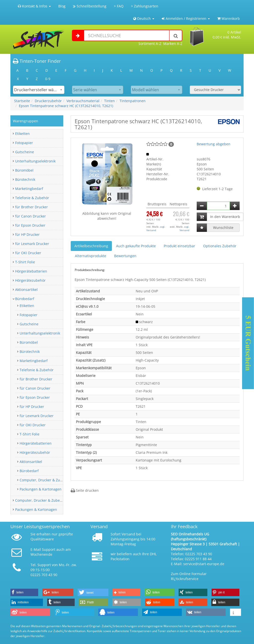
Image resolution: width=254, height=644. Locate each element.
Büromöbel (24, 170)
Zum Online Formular (189, 574)
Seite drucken (85, 490)
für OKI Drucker (28, 253)
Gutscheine (25, 152)
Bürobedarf (25, 299)
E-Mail (36, 549)
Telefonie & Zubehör (32, 198)
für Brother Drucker (32, 207)
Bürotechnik (25, 179)
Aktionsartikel (26, 290)
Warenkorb (229, 18)
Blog (62, 6)
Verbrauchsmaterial (83, 101)
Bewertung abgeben (214, 144)
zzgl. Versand (156, 228)
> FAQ (119, 6)
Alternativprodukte (91, 256)
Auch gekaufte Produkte (136, 246)
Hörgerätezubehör (30, 280)
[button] (24, 592)
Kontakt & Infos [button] (34, 6)
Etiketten (22, 134)
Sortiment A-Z (150, 44)
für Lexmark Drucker (32, 244)
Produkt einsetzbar (179, 246)
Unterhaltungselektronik (35, 161)
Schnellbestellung (90, 6)
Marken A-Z (173, 44)
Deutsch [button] (144, 18)
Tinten (110, 101)
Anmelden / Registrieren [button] (186, 18)
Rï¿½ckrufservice (185, 579)
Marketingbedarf (29, 189)
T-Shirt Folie (25, 262)
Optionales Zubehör (220, 246)
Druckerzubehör (48, 101)
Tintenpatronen (133, 101)
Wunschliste (223, 228)
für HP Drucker (27, 234)
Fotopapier (24, 143)
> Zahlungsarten (145, 6)
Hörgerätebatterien (31, 271)
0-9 (48, 79)
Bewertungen (125, 256)
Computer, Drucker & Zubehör (45, 480)
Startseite (22, 101)
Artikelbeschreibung (91, 246)
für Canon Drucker (31, 216)
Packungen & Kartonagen (41, 489)
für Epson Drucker (30, 225)
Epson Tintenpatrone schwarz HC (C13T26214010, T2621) (66, 106)
